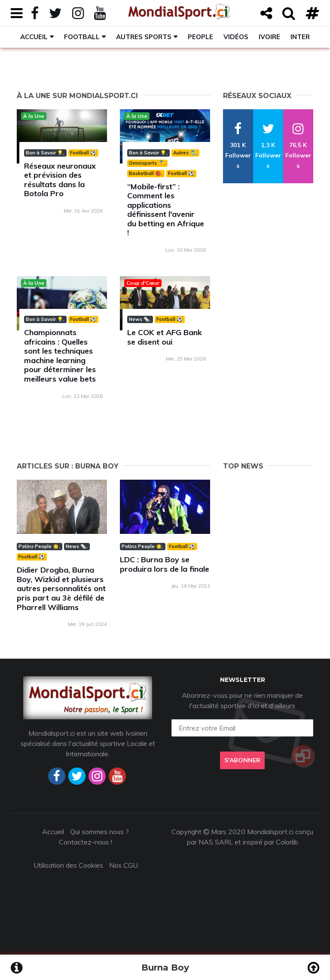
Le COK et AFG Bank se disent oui (165, 337)
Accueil (34, 37)
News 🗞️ (139, 319)
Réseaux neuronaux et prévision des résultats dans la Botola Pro (60, 180)
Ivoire (269, 37)
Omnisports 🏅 (147, 163)
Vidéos (236, 37)
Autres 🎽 (185, 153)
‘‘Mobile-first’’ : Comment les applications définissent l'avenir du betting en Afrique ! (166, 210)
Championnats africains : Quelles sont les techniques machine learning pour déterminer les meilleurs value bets (60, 356)
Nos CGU (124, 865)
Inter (300, 37)
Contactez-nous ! (86, 842)
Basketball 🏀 (145, 173)
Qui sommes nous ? (99, 832)
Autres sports (144, 37)
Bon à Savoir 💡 (44, 153)
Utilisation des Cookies (68, 865)
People (200, 37)
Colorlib (287, 842)
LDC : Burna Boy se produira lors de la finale (165, 564)
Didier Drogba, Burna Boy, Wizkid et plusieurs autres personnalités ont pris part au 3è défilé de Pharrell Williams (61, 588)
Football (82, 37)
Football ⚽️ (83, 153)
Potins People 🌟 (39, 546)
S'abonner (242, 760)
